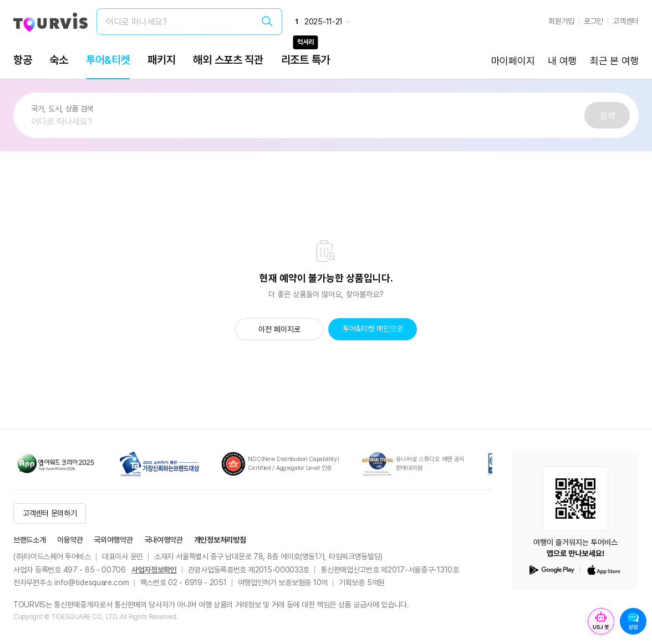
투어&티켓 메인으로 (373, 329)
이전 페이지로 (279, 329)
